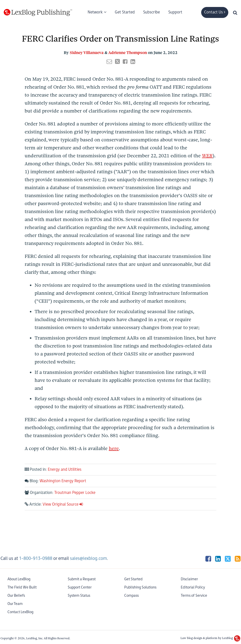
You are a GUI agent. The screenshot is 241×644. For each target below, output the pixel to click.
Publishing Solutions (140, 587)
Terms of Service (194, 596)
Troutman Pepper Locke (75, 493)
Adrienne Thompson (128, 53)
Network (95, 12)
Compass (131, 596)
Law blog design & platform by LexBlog (210, 638)
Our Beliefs (16, 596)
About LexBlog (19, 579)
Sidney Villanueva (87, 53)
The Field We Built (22, 587)
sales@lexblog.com (88, 558)
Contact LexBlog (20, 612)
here (114, 448)
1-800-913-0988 (36, 558)
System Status (79, 596)
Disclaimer (189, 579)
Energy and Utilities (65, 470)
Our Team (15, 604)
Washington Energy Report (63, 481)
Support (175, 12)
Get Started (125, 12)
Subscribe (151, 12)
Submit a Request (82, 579)
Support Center (80, 587)
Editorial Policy (193, 587)
